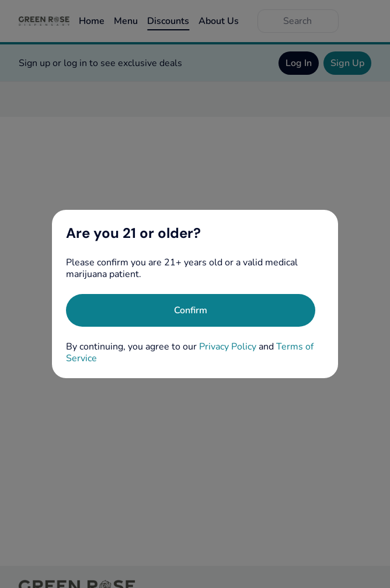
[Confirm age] (191, 310)
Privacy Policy (228, 347)
